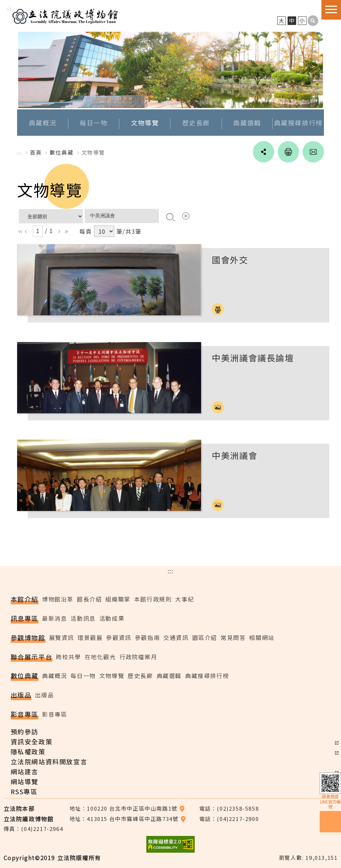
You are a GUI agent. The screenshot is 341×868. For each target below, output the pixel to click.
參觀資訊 (119, 637)
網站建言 (25, 771)
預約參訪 (25, 732)
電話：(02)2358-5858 (229, 808)
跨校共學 (68, 657)
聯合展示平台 (32, 657)
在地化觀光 (100, 657)
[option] (171, 70)
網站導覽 (25, 781)
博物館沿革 (58, 599)
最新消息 (54, 618)
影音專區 (25, 714)
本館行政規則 (153, 599)
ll (20, 232)
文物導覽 (145, 123)
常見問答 (233, 637)
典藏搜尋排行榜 (298, 123)
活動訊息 (83, 618)
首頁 (36, 152)
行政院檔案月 (138, 657)
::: (9, 8)
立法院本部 (19, 808)
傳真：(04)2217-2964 (33, 829)
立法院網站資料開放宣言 (49, 761)
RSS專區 (24, 791)
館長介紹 (89, 599)
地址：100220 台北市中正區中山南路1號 (127, 808)
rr (65, 232)
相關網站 (262, 637)
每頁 (86, 231)
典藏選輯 (247, 123)
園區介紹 (205, 637)
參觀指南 (147, 637)
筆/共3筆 (129, 231)
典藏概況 (43, 123)
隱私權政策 (28, 751)
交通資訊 (176, 637)
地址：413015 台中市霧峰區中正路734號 (128, 819)
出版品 (21, 695)
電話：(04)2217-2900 (229, 819)
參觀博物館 (28, 637)
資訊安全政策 (32, 742)
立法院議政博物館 (65, 15)
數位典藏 (25, 676)
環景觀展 (90, 637)
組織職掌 (118, 599)
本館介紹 (25, 599)
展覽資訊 (62, 637)
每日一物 (94, 123)
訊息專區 (25, 618)
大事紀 (185, 599)
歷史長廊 (196, 123)
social (263, 152)
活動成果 (112, 618)
